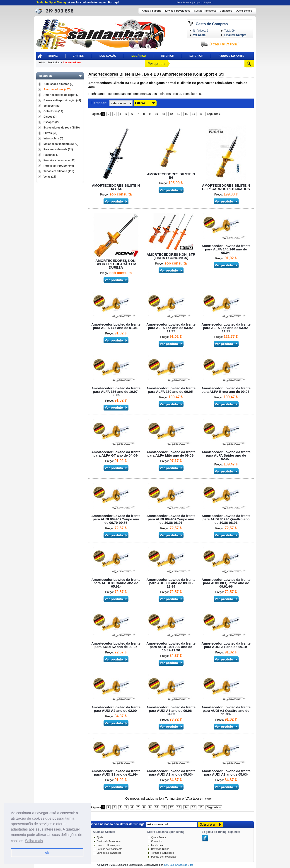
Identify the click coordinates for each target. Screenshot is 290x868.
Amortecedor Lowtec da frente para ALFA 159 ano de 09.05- (171, 390)
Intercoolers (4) (53, 138)
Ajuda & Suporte (152, 11)
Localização (158, 845)
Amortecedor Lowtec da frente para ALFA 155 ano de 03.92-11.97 (171, 328)
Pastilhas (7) (52, 155)
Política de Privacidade (164, 857)
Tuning (53, 56)
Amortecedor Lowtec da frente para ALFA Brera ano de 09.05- (226, 390)
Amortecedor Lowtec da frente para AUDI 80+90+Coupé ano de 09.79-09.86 (116, 519)
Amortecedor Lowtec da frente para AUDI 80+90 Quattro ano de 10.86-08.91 (226, 519)
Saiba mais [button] (34, 841)
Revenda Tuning (160, 849)
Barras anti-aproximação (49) (62, 100)
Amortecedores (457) (57, 89)
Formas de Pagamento (109, 849)
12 (171, 114)
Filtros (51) (50, 133)
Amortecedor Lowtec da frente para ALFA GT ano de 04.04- (116, 454)
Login (197, 2)
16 (201, 114)
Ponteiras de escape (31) (59, 160)
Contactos (226, 11)
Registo (208, 2)
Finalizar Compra (235, 35)
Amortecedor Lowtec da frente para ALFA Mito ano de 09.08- (171, 454)
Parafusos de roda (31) (58, 149)
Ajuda (100, 837)
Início (42, 62)
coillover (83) (52, 106)
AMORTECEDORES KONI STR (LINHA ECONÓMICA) (171, 256)
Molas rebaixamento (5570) (61, 144)
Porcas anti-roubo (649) (59, 166)
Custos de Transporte (109, 841)
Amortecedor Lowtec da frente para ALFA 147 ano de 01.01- (116, 326)
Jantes (78, 56)
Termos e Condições (162, 853)
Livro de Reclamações (109, 853)
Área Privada (184, 2)
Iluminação (108, 56)
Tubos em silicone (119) (59, 171)
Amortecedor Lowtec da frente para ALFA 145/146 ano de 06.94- (226, 249)
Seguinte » (214, 114)
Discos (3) (50, 117)
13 (179, 114)
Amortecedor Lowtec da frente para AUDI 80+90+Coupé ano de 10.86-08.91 (171, 519)
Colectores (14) (53, 111)
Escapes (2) (51, 122)
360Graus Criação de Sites (178, 865)
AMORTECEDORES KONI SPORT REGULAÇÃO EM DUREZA (116, 264)
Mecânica (139, 56)
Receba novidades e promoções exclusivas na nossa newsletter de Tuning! (91, 824)
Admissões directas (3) (58, 84)
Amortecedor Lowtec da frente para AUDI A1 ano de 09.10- (226, 645)
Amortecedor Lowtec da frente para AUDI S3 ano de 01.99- (116, 773)
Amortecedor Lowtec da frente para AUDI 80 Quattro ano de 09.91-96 (226, 583)
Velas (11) (50, 177)
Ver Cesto (199, 35)
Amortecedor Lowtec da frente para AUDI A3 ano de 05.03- (171, 773)
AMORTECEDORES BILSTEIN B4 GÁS (116, 187)
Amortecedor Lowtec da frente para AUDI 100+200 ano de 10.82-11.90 (171, 647)
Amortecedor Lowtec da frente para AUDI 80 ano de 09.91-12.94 (171, 583)
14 (186, 114)
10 (156, 114)
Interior (168, 56)
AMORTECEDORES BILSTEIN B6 (171, 176)
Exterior (196, 56)
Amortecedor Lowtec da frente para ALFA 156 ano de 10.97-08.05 (116, 392)
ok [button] (47, 853)
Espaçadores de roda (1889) (62, 128)
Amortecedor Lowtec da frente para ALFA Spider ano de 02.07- (226, 455)
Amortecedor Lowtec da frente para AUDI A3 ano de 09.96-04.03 (171, 711)
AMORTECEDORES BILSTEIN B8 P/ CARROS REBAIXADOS (226, 187)
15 (193, 114)
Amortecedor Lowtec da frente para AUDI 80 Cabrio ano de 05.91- (116, 583)
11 (164, 114)
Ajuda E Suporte (231, 56)
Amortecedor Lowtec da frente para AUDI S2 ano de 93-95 (116, 645)
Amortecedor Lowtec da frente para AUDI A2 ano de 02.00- (116, 709)
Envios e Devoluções (178, 11)
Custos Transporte (205, 11)
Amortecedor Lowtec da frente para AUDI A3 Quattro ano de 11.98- (226, 711)
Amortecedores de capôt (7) (62, 95)
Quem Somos (244, 11)
